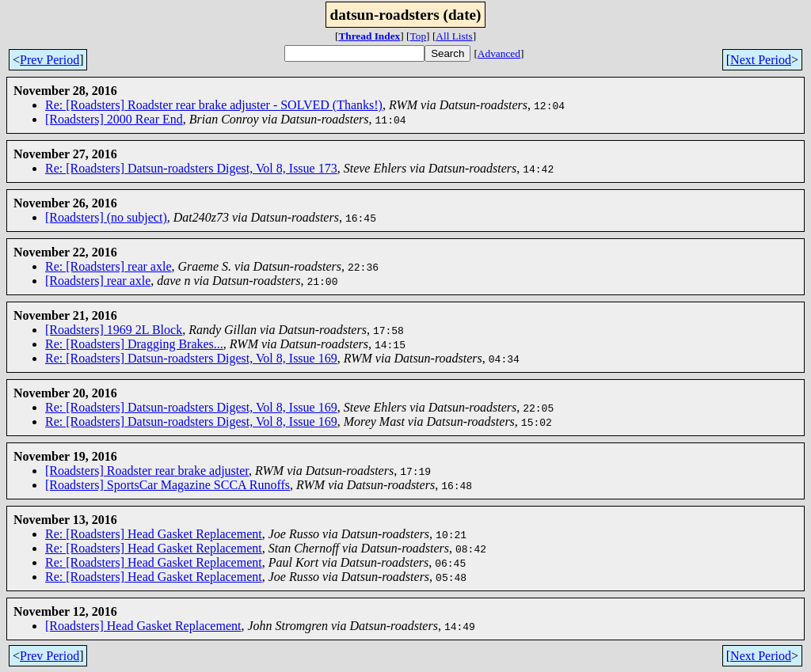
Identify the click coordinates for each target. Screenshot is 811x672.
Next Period (761, 60)
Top (419, 36)
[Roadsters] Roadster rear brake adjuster (147, 471)
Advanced (499, 53)
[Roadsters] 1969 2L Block (114, 330)
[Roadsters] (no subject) (106, 217)
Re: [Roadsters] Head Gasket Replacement (154, 534)
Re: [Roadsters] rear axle (108, 266)
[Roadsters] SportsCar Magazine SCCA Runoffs (168, 485)
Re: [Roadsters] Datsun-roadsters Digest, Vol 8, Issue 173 (191, 168)
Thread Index (369, 36)
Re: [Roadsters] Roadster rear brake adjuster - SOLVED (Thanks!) (214, 105)
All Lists (454, 36)
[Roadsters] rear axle (98, 281)
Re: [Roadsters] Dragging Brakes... (134, 344)
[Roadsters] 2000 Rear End (114, 119)
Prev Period (49, 60)
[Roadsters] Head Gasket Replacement (143, 626)
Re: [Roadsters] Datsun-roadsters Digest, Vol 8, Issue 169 (191, 358)
